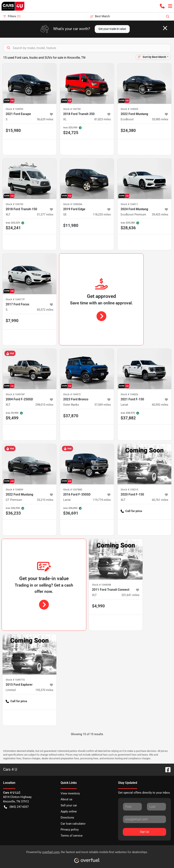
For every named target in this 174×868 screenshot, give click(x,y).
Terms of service (72, 836)
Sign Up (144, 832)
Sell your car (69, 805)
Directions (67, 818)
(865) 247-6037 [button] (16, 807)
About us (67, 799)
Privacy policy (70, 830)
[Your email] (144, 819)
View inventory (70, 793)
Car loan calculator (73, 824)
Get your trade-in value (112, 29)
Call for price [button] (131, 511)
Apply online (69, 811)
